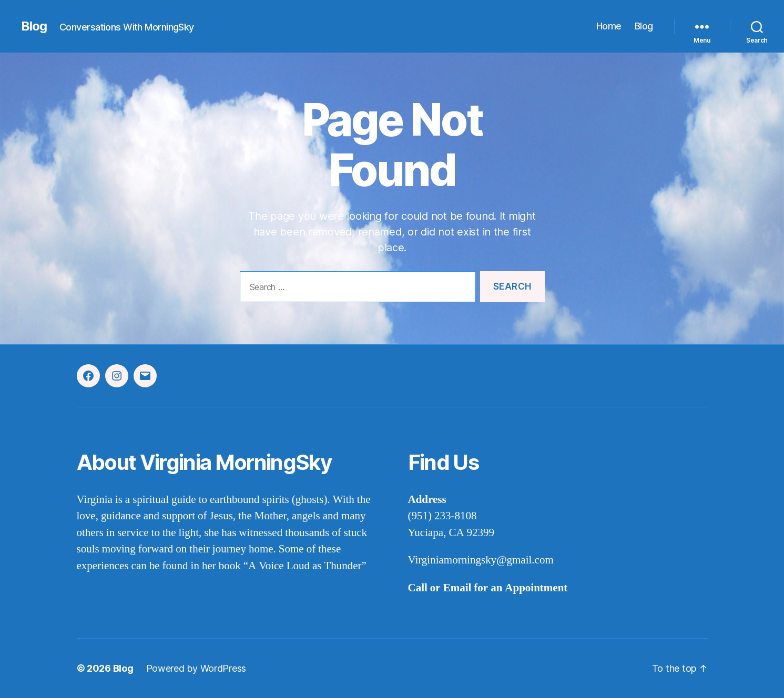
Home (609, 26)
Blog (34, 26)
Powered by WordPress (196, 668)
